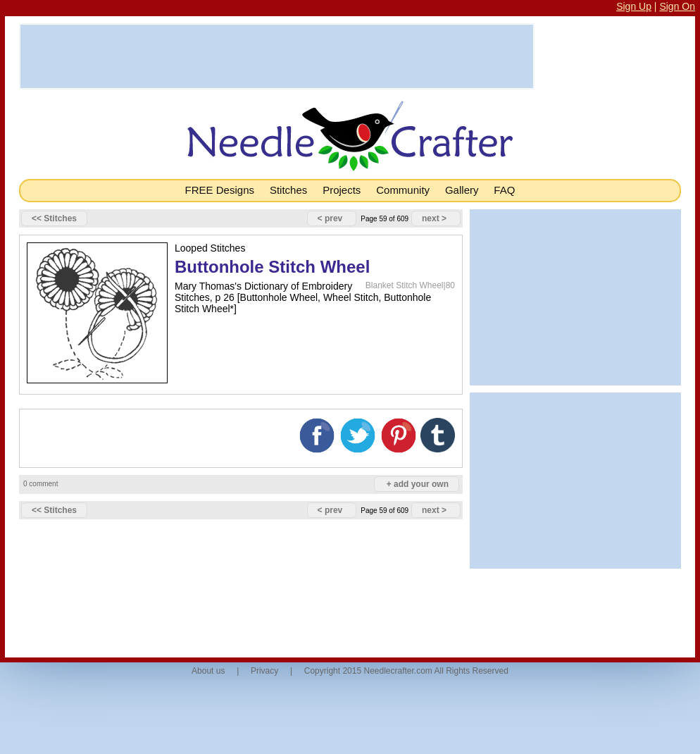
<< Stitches (54, 218)
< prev (330, 218)
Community (403, 190)
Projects (342, 190)
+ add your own (418, 484)
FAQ (504, 190)
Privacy (264, 671)
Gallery (462, 190)
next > (434, 218)
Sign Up (634, 6)
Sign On (677, 6)
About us (208, 671)
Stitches (288, 190)
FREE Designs (220, 190)
